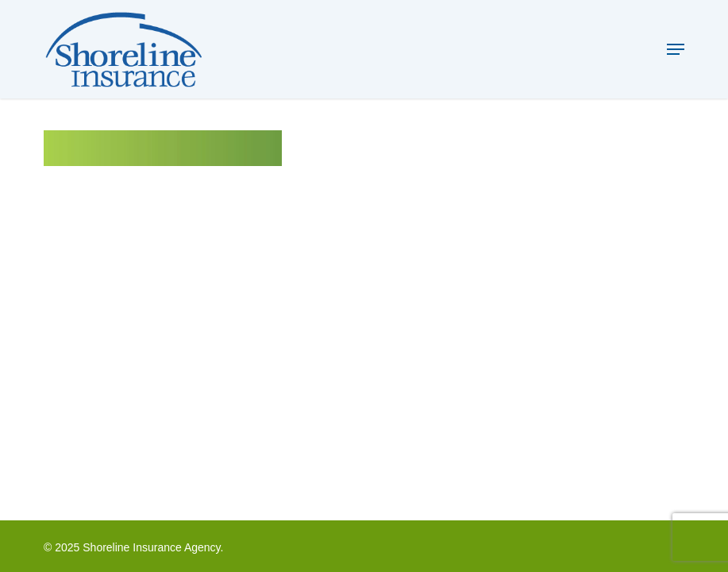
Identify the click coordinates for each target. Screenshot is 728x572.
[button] (676, 49)
